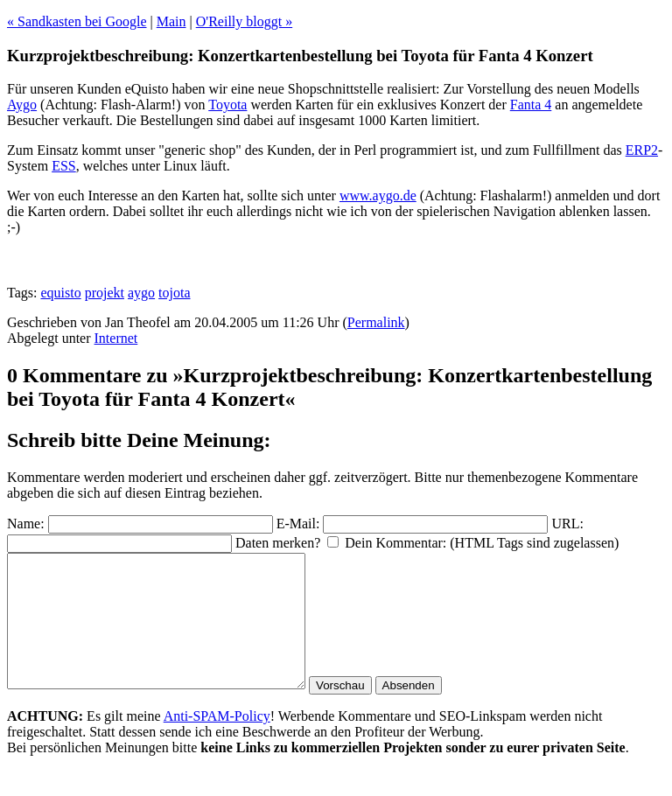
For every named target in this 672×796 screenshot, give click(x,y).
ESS (64, 166)
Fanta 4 (531, 105)
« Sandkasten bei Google (77, 21)
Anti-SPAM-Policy (217, 742)
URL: (567, 524)
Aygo (22, 105)
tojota (174, 293)
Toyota (227, 105)
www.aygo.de (378, 196)
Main (171, 21)
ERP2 (642, 150)
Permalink (376, 322)
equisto (60, 293)
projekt (105, 293)
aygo (141, 293)
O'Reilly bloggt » (244, 21)
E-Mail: (298, 524)
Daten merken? (278, 543)
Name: (26, 524)
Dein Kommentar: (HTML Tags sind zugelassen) (482, 543)
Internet (116, 338)
